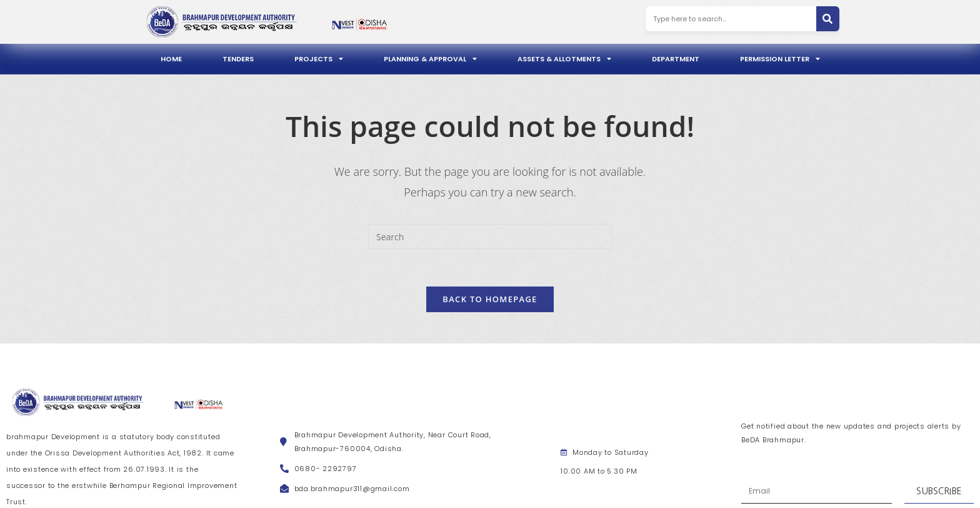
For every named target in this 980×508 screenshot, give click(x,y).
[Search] (828, 19)
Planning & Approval (430, 59)
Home (171, 59)
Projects (319, 59)
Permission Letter (780, 59)
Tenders (238, 59)
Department (676, 59)
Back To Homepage (490, 299)
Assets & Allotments (564, 59)
